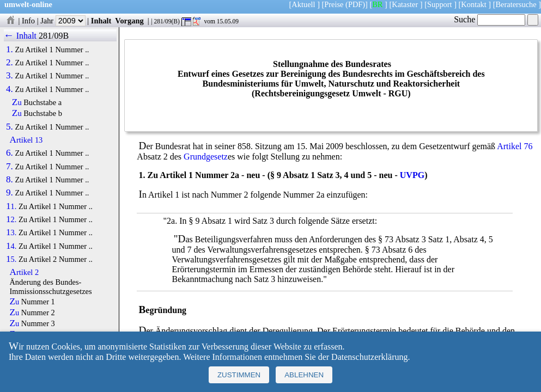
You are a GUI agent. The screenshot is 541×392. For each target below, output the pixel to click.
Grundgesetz (206, 157)
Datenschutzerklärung (369, 357)
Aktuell (303, 4)
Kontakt (473, 4)
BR (377, 4)
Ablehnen (304, 375)
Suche (490, 19)
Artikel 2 (24, 272)
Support (440, 4)
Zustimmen (239, 375)
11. (11, 206)
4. (10, 89)
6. (10, 153)
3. (10, 76)
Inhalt (101, 21)
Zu (17, 102)
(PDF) (355, 4)
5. (10, 127)
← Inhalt (20, 36)
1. (10, 50)
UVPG (412, 175)
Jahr (63, 21)
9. (10, 193)
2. (10, 63)
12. (11, 219)
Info (28, 21)
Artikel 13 (26, 140)
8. (10, 180)
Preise (334, 4)
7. (10, 167)
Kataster (405, 4)
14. (11, 246)
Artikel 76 (515, 146)
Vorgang (129, 21)
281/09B (54, 36)
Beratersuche (516, 4)
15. (11, 259)
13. (11, 232)
